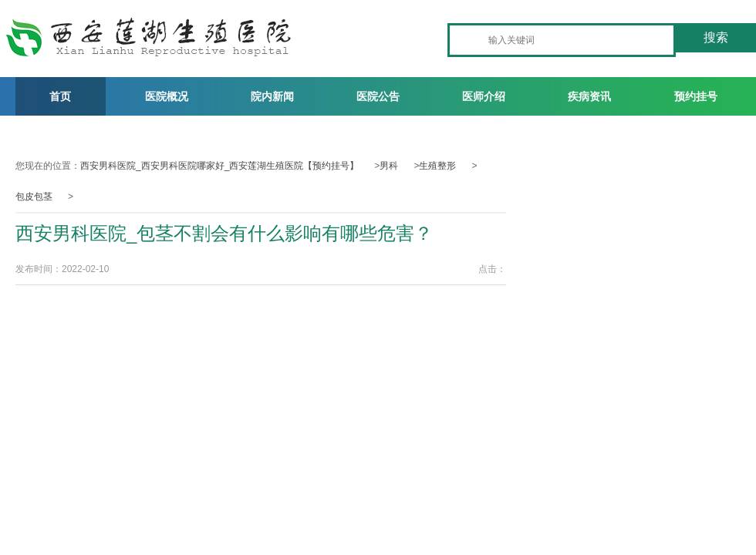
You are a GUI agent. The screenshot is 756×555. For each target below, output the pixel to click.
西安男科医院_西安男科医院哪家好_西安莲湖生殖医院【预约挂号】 (219, 166)
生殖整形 (437, 166)
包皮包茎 (34, 197)
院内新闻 (272, 96)
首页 (60, 96)
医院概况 (167, 96)
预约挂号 (696, 96)
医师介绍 (484, 96)
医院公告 (378, 96)
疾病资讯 (589, 96)
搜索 (716, 37)
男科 (389, 166)
